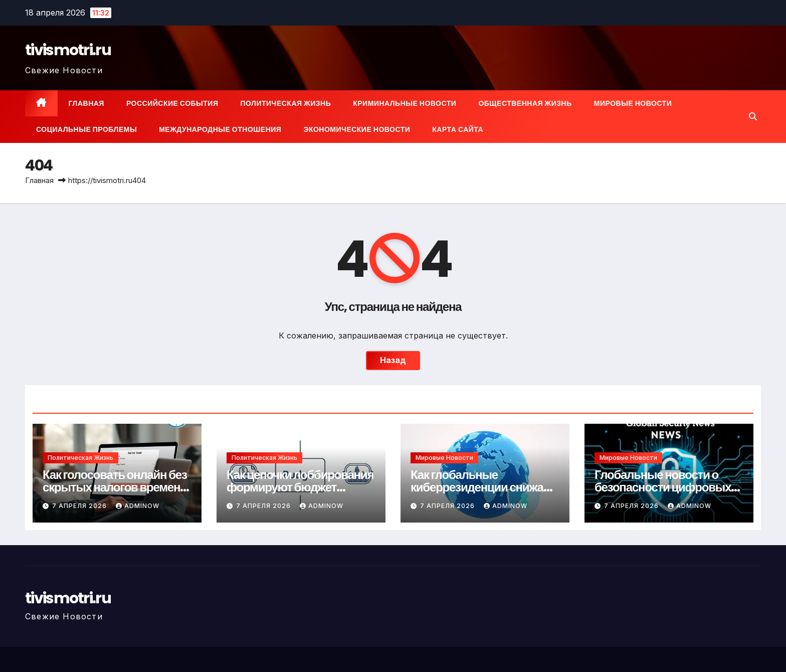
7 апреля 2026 (80, 506)
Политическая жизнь (285, 103)
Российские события (172, 103)
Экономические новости (357, 129)
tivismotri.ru (68, 50)
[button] (753, 116)
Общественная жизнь (525, 103)
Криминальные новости (405, 103)
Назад (393, 361)
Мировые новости (633, 103)
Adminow (138, 506)
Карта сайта (458, 129)
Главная (86, 103)
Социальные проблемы (86, 129)
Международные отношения (220, 129)
